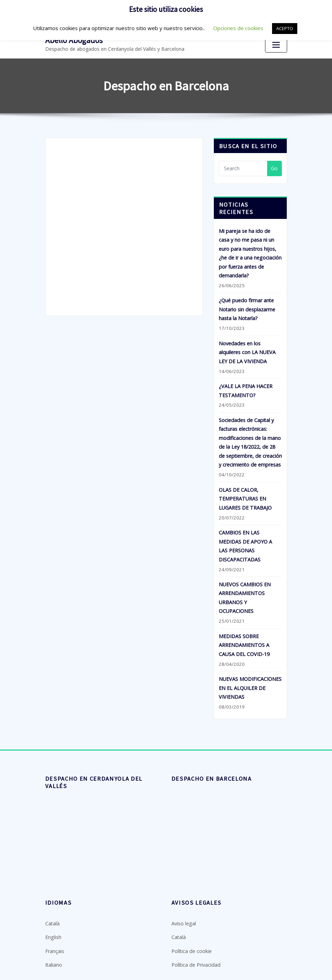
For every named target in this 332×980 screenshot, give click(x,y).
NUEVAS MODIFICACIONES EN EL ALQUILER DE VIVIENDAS (250, 675)
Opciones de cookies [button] (238, 28)
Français (55, 936)
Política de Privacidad (195, 950)
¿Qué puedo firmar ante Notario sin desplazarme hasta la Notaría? (247, 306)
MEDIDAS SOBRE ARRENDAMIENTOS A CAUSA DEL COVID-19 (244, 633)
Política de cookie (191, 936)
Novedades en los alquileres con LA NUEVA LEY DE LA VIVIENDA (247, 348)
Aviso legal (184, 909)
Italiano (54, 950)
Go (274, 168)
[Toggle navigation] (276, 45)
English (53, 923)
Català (52, 909)
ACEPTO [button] (285, 28)
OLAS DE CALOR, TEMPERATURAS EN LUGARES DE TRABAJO (245, 490)
